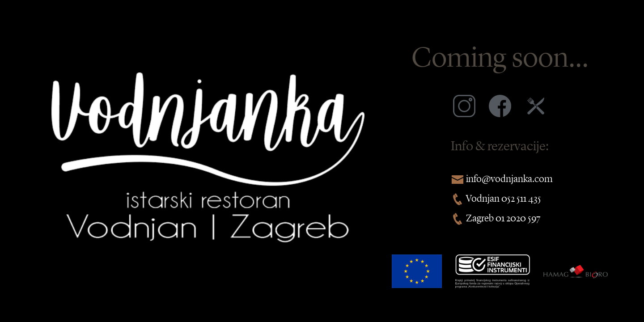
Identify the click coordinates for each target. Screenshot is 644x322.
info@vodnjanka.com (509, 178)
